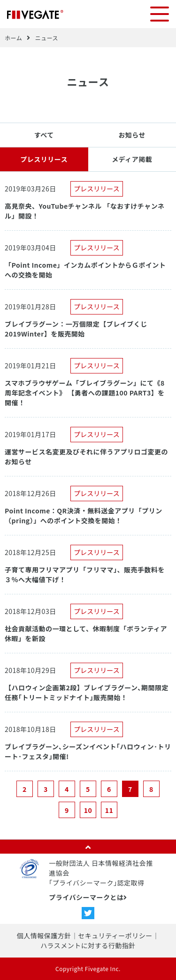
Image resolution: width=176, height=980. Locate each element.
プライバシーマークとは (88, 897)
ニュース (47, 38)
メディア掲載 (132, 159)
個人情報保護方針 (44, 936)
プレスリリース (44, 159)
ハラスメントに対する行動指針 (88, 945)
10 (88, 810)
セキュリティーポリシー (115, 936)
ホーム (13, 38)
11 (109, 810)
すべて (44, 135)
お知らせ (132, 135)
